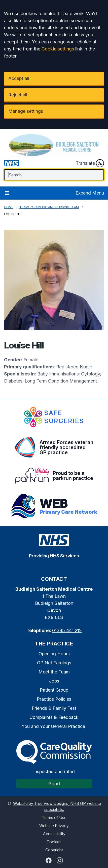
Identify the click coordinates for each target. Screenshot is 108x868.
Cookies (54, 842)
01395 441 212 (67, 630)
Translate (90, 163)
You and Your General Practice (53, 726)
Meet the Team (54, 672)
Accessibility (54, 834)
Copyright (54, 850)
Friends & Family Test (54, 708)
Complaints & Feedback (54, 717)
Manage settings (26, 111)
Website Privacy (54, 826)
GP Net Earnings (54, 663)
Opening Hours (54, 654)
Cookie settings (58, 49)
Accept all (19, 78)
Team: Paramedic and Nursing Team (49, 207)
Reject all (18, 95)
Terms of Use (54, 818)
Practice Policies (54, 699)
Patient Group (54, 690)
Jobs (54, 681)
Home (9, 207)
